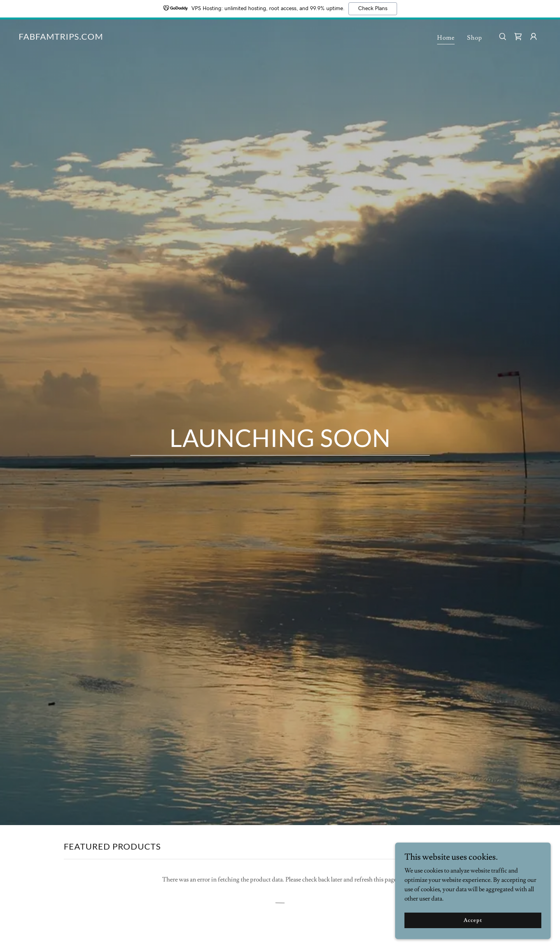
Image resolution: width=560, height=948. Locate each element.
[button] (534, 37)
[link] (61, 38)
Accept (473, 920)
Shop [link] (475, 38)
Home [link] (446, 38)
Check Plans (373, 9)
